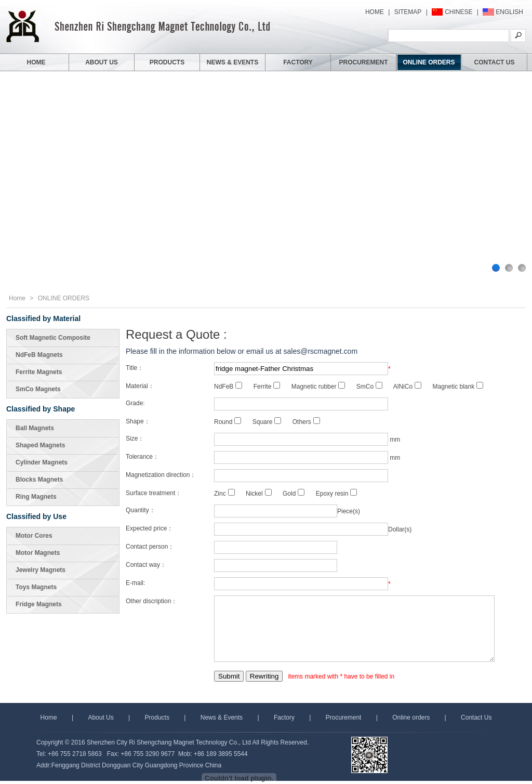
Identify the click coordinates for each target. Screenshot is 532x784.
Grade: (135, 403)
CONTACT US (495, 62)
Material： (140, 386)
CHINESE (458, 12)
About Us (101, 717)
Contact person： (150, 547)
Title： (135, 368)
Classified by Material (43, 318)
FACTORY (298, 62)
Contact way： (146, 565)
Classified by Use (36, 516)
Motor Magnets (38, 553)
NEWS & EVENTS (232, 62)
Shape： (138, 421)
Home (17, 298)
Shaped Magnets (40, 445)
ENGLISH (509, 12)
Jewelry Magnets (41, 570)
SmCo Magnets (38, 389)
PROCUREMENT (363, 62)
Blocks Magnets (39, 480)
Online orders (411, 717)
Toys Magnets (36, 587)
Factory (284, 717)
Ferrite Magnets (39, 372)
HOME (375, 12)
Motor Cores (34, 536)
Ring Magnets (36, 497)
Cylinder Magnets (42, 462)
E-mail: (135, 583)
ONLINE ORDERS (429, 62)
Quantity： (141, 510)
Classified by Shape (41, 409)
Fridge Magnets (39, 604)
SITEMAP (408, 12)
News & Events (222, 717)
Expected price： (149, 528)
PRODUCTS (167, 62)
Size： (135, 438)
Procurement (344, 717)
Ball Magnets (35, 428)
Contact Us (476, 717)
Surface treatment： (154, 493)
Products (158, 717)
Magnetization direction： (161, 475)
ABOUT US (102, 62)
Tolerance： (142, 457)
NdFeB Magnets (39, 355)
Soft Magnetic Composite (53, 338)
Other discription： (151, 601)
